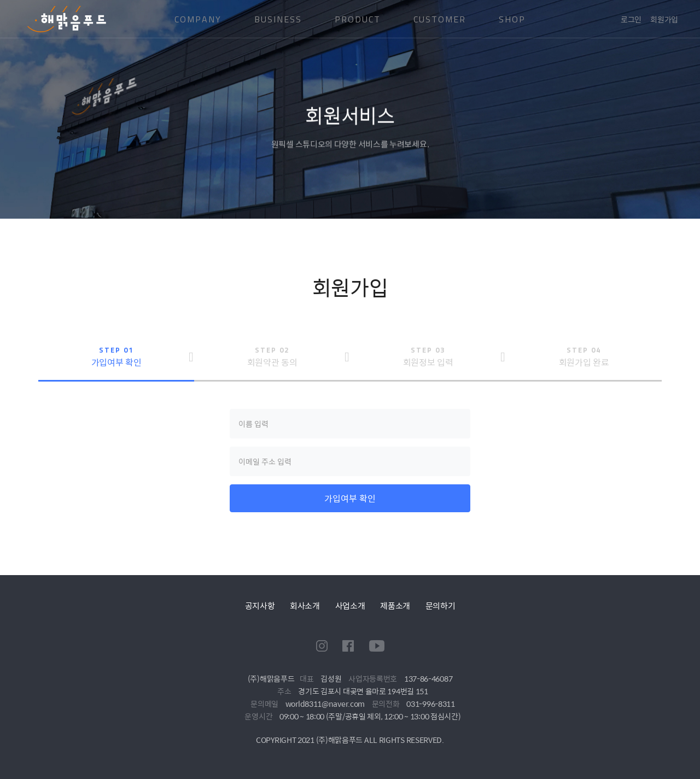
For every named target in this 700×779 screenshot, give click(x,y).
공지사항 (260, 605)
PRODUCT (358, 19)
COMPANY (198, 19)
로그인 (631, 19)
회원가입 (664, 19)
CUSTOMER (440, 19)
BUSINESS (278, 19)
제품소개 (395, 605)
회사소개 (305, 605)
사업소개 (350, 605)
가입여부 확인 (350, 498)
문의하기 (441, 605)
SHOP (512, 19)
